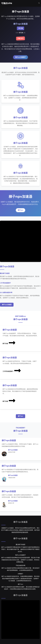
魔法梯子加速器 (20, 544)
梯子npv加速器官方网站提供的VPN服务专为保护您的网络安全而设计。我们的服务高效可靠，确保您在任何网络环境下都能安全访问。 (20, 549)
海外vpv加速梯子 (20, 57)
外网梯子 (20, 574)
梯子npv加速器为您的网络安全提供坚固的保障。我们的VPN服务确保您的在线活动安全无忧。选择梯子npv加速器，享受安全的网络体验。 (20, 560)
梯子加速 (9, 343)
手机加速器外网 (20, 565)
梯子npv (21, 210)
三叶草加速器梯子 (12, 371)
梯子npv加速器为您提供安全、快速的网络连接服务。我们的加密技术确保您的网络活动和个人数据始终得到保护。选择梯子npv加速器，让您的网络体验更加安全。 (20, 579)
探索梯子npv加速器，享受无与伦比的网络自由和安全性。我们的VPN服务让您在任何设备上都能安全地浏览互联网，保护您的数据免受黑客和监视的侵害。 (20, 530)
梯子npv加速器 (7, 305)
